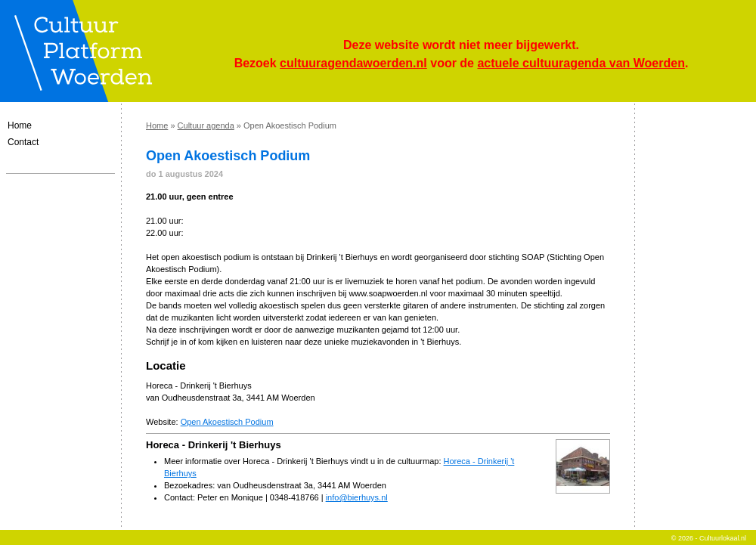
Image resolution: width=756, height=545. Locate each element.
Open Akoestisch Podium (227, 422)
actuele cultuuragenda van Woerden (581, 63)
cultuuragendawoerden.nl (353, 63)
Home (20, 125)
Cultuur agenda (206, 125)
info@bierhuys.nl (357, 497)
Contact (23, 142)
